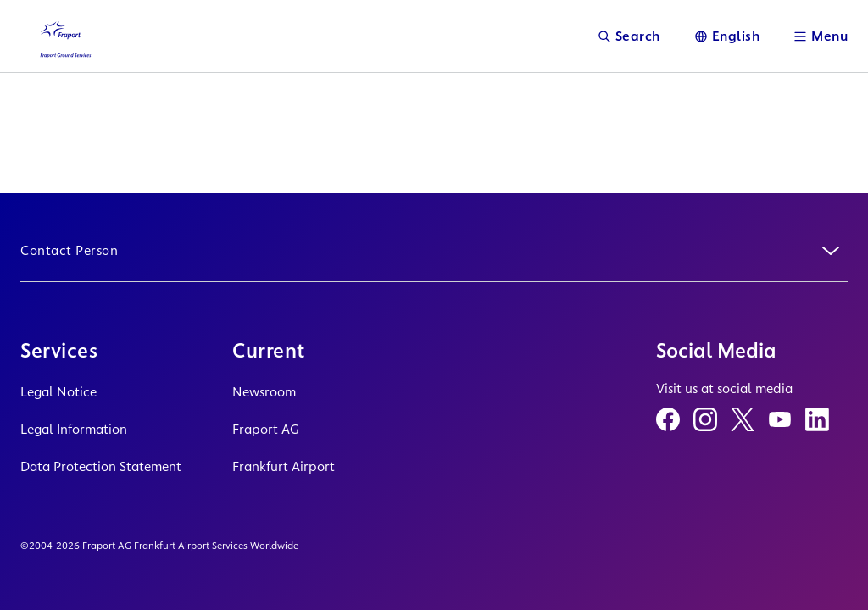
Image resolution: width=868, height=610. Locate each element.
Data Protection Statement (101, 466)
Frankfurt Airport (284, 466)
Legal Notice (58, 392)
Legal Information (74, 429)
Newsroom (264, 392)
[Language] (727, 36)
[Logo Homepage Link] (64, 36)
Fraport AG (266, 429)
